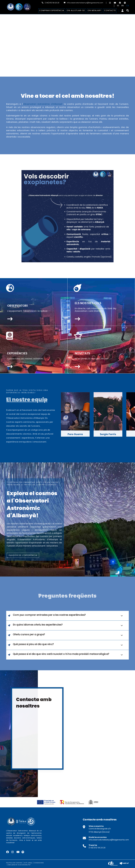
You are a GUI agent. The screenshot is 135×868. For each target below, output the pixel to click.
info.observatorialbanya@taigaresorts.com (85, 3)
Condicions (39, 863)
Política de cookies (14, 863)
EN (123, 6)
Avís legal (28, 863)
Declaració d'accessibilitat (19, 865)
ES (118, 6)
